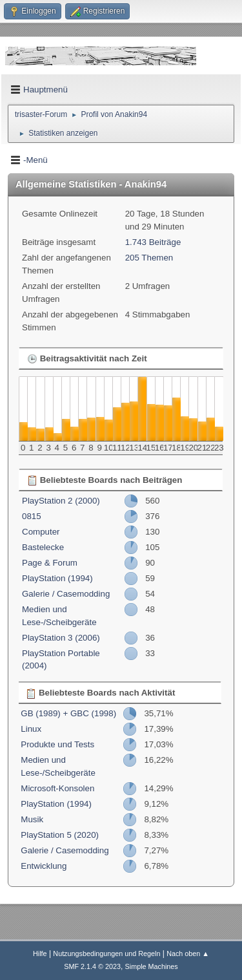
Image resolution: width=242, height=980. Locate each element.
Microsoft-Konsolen (57, 788)
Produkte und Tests (57, 744)
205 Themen (149, 258)
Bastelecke (43, 547)
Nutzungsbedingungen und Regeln (106, 953)
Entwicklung (44, 866)
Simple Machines (152, 966)
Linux (31, 729)
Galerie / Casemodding (66, 594)
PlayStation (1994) (57, 578)
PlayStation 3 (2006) (61, 638)
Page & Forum (50, 563)
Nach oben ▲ (188, 953)
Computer (41, 532)
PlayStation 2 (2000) (61, 501)
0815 (32, 516)
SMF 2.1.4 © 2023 (92, 966)
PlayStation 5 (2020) (60, 835)
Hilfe (40, 953)
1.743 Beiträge (153, 242)
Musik (32, 819)
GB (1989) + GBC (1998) (68, 713)
